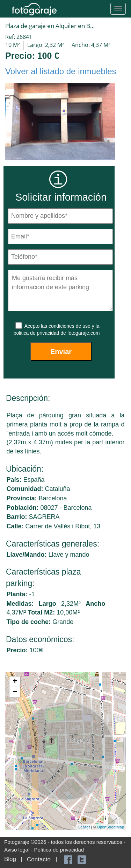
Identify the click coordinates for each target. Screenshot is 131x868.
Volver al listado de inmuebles (61, 71)
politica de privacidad (37, 333)
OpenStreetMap (110, 827)
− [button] (15, 692)
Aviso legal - (19, 850)
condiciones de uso (70, 326)
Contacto (39, 859)
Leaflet (84, 827)
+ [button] (15, 682)
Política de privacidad (59, 850)
